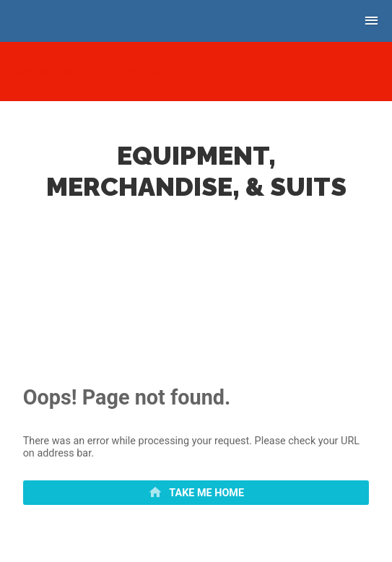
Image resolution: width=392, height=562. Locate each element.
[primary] (196, 493)
